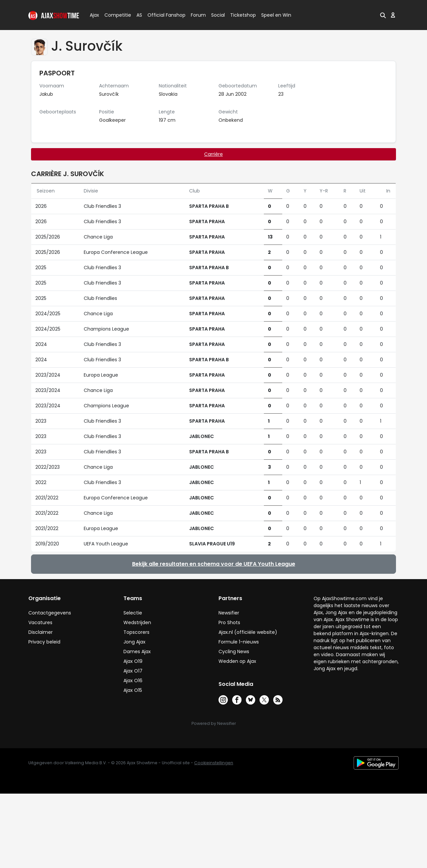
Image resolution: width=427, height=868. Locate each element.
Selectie (133, 613)
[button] (383, 15)
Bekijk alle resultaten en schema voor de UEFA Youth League (214, 564)
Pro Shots (229, 622)
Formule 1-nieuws (239, 642)
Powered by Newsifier (214, 723)
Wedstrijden (137, 622)
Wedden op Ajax (237, 661)
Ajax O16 (133, 681)
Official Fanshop (162, 15)
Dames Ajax (137, 652)
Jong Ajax (134, 642)
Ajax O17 (133, 671)
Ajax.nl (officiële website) (248, 632)
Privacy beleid (44, 642)
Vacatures (40, 622)
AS (139, 15)
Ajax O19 (133, 661)
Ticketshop (243, 15)
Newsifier (229, 613)
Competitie (115, 15)
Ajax (94, 15)
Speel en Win (276, 15)
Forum (198, 15)
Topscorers (136, 632)
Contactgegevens (50, 613)
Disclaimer (41, 632)
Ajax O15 (133, 690)
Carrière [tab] (213, 154)
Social (217, 15)
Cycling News (234, 652)
